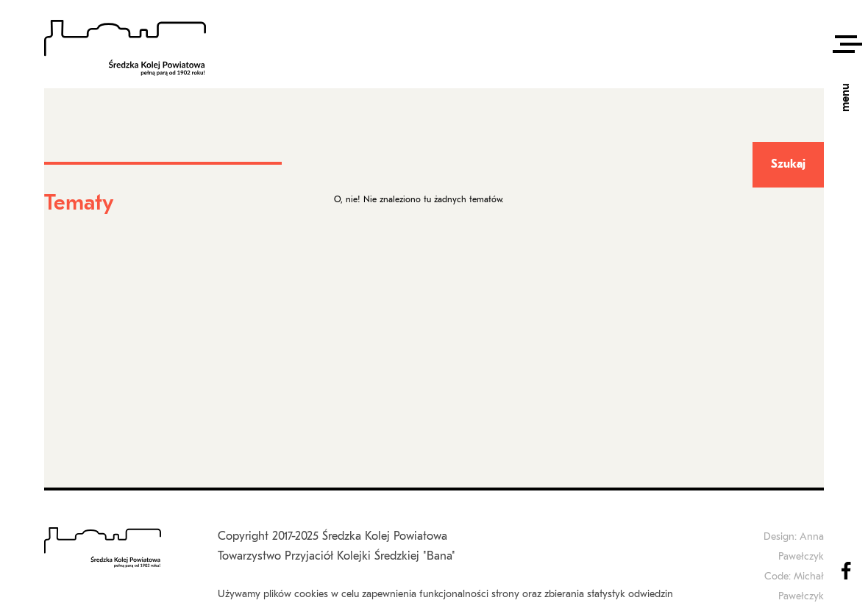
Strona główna (354, 149)
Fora (399, 149)
